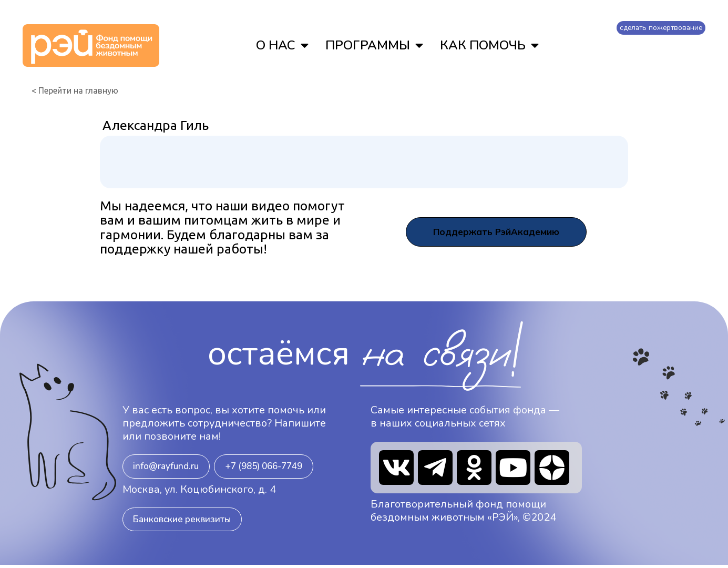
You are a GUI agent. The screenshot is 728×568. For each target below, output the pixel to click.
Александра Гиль (156, 125)
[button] (168, 467)
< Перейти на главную (75, 91)
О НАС (281, 45)
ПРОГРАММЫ (373, 45)
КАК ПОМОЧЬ (488, 45)
